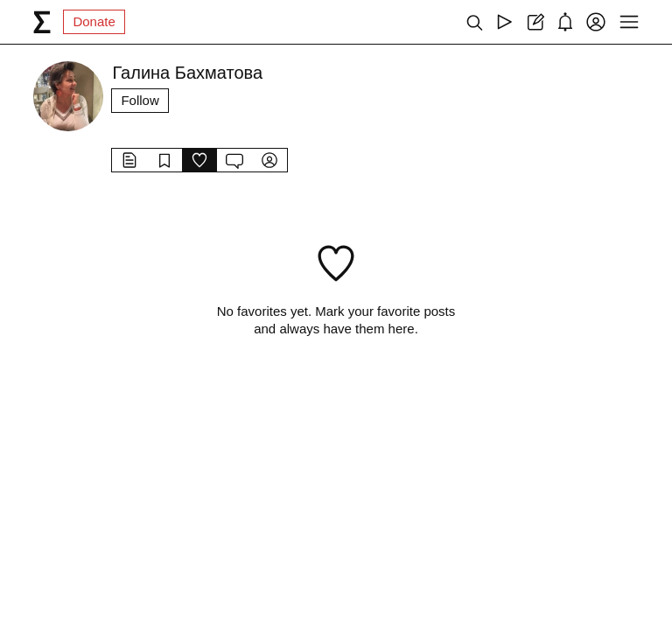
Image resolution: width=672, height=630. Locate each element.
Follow (140, 100)
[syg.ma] (42, 22)
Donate (94, 21)
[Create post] (535, 22)
